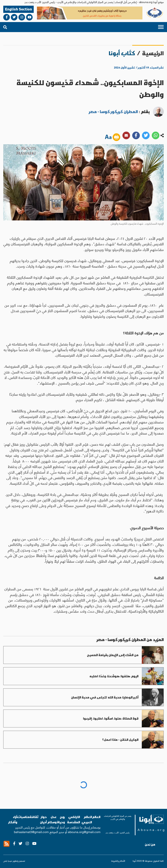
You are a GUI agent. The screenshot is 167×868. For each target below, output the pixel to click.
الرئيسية (153, 53)
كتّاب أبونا (122, 53)
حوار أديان (43, 819)
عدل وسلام (52, 819)
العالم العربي (87, 819)
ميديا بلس (8, 861)
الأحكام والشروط (118, 861)
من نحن (150, 844)
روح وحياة (61, 819)
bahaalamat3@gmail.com (31, 832)
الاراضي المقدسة (74, 819)
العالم (96, 817)
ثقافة (34, 817)
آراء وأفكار (13, 819)
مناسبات (23, 817)
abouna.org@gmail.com (84, 832)
